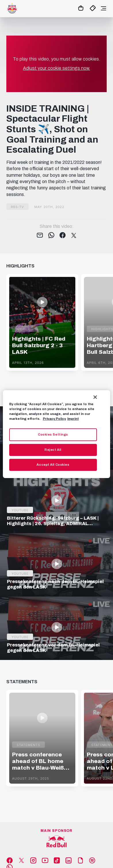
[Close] (95, 397)
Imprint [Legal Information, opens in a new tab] (73, 419)
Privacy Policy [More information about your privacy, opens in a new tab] (54, 419)
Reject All (53, 450)
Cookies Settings (53, 434)
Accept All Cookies (53, 465)
